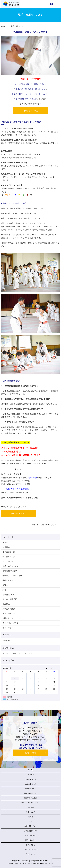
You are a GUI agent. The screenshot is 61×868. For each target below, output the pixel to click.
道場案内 (6, 547)
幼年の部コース (9, 561)
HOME (3, 26)
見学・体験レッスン (11, 566)
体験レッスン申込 (31, 111)
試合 (4, 590)
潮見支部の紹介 (9, 613)
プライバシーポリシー (11, 623)
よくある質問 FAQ (10, 599)
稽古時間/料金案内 (10, 571)
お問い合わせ (8, 618)
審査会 (5, 585)
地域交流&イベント (10, 595)
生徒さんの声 (8, 580)
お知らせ (6, 641)
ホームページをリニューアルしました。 (19, 653)
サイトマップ (8, 628)
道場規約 (6, 604)
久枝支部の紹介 (9, 609)
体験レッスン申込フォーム (13, 576)
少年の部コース (9, 552)
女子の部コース (9, 557)
